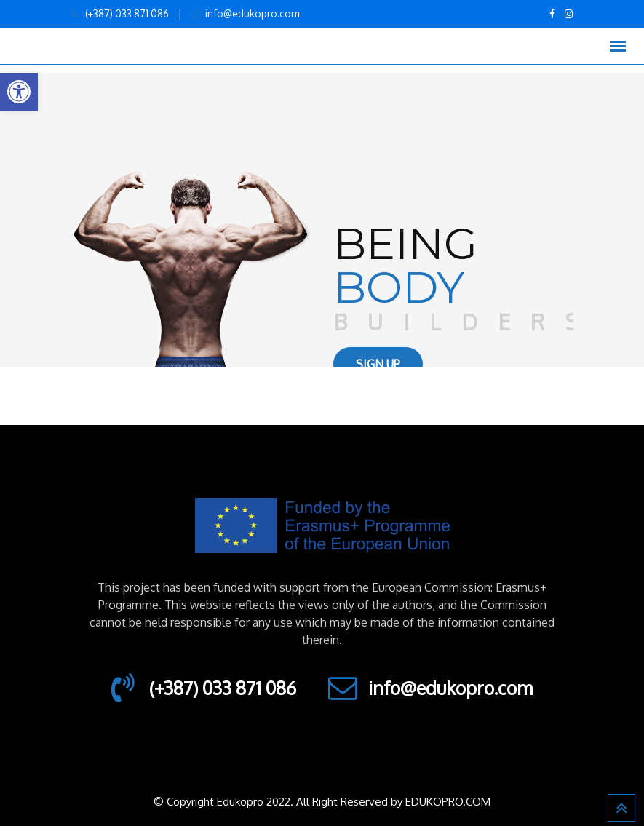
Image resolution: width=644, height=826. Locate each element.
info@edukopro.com (252, 13)
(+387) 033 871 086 (126, 13)
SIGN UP (378, 364)
